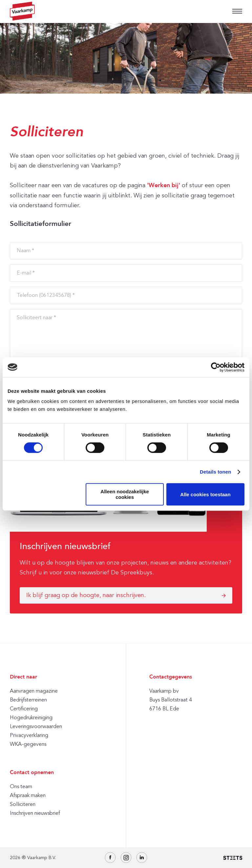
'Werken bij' (164, 186)
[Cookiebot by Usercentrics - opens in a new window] (216, 367)
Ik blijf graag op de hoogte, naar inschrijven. (86, 595)
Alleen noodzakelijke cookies (125, 494)
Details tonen (215, 472)
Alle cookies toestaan (205, 494)
